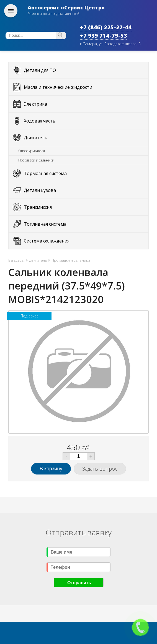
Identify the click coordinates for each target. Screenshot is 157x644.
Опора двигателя (32, 151)
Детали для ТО (40, 70)
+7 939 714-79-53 (104, 36)
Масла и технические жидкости (58, 87)
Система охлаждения (47, 241)
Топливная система (45, 224)
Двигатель (36, 138)
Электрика (35, 104)
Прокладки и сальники (36, 160)
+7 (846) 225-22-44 (106, 27)
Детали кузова (40, 190)
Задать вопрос (100, 469)
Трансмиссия (38, 207)
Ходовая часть (40, 121)
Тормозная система (45, 173)
